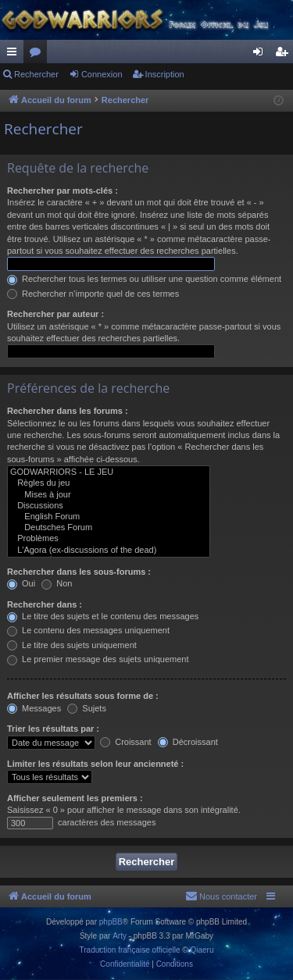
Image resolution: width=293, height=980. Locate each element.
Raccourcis (15, 55)
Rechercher (36, 74)
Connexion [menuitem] (261, 55)
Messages (34, 708)
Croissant (126, 742)
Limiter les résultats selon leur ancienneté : (95, 764)
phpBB (111, 922)
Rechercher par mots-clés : (63, 191)
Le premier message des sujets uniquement (98, 659)
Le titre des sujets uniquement (72, 645)
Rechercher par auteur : (55, 314)
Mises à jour (109, 495)
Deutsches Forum (109, 528)
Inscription (165, 74)
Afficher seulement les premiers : (75, 798)
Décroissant (188, 742)
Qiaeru (202, 950)
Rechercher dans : (45, 604)
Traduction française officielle (130, 950)
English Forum (109, 517)
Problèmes (109, 539)
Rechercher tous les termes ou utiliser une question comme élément (144, 279)
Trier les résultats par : (53, 729)
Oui (21, 583)
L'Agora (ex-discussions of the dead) (109, 551)
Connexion (102, 74)
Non (57, 583)
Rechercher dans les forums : (68, 411)
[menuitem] (221, 896)
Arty (120, 936)
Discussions (109, 506)
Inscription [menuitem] (285, 55)
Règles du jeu (109, 483)
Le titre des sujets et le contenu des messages (103, 616)
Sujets (87, 708)
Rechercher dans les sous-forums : (79, 572)
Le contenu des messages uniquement (88, 630)
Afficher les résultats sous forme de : (83, 696)
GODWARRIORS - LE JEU (109, 472)
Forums (38, 55)
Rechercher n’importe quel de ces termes (93, 294)
